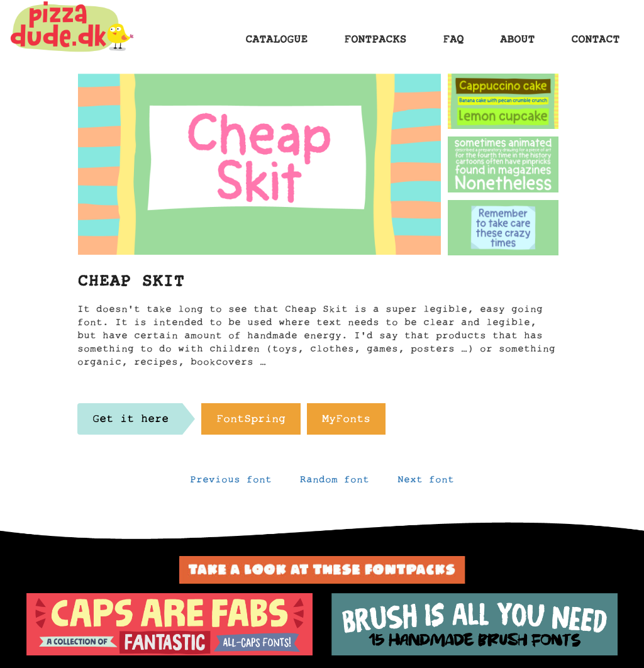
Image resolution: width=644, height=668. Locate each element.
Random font (335, 482)
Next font (426, 482)
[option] (169, 625)
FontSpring (251, 422)
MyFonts (346, 422)
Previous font (231, 482)
